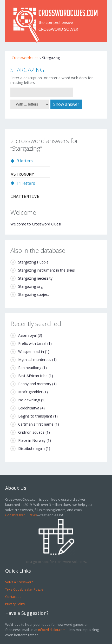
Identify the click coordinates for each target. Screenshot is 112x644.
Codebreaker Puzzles (21, 515)
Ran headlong (30, 368)
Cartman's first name (36, 424)
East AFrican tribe (33, 376)
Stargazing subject (34, 294)
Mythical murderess (35, 360)
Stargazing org (30, 286)
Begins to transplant (35, 416)
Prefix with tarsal (32, 343)
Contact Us (13, 597)
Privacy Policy (15, 604)
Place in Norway (32, 440)
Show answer (66, 104)
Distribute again (31, 448)
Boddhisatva (29, 408)
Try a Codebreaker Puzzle (24, 589)
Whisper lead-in (31, 351)
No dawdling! (29, 400)
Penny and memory (35, 384)
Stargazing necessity (35, 278)
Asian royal (27, 335)
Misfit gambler (30, 392)
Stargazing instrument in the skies (47, 270)
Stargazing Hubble (33, 262)
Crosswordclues (25, 58)
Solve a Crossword (19, 582)
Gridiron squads (31, 432)
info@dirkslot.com (52, 630)
